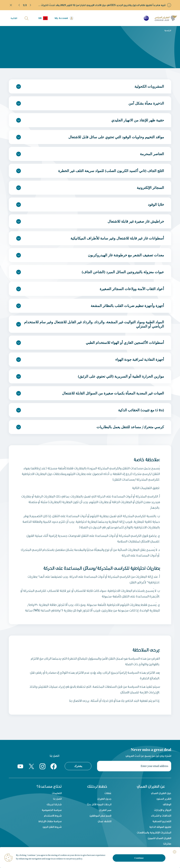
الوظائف (167, 804)
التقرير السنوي (164, 799)
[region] (90, 858)
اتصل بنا (57, 799)
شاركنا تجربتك (54, 804)
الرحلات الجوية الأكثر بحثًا (99, 804)
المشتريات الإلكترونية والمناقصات (154, 832)
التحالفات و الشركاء (161, 816)
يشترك (78, 766)
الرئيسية (168, 30)
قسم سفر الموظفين (100, 816)
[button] (19, 5)
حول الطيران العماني (161, 793)
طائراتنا (167, 844)
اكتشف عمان (105, 821)
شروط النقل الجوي (52, 827)
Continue (139, 858)
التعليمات (57, 793)
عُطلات (108, 793)
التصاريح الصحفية (162, 821)
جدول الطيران (104, 799)
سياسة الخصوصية (52, 810)
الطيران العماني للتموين (159, 838)
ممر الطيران (105, 810)
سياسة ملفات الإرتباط (50, 821)
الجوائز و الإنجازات (163, 810)
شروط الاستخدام (53, 816)
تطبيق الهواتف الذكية (160, 827)
